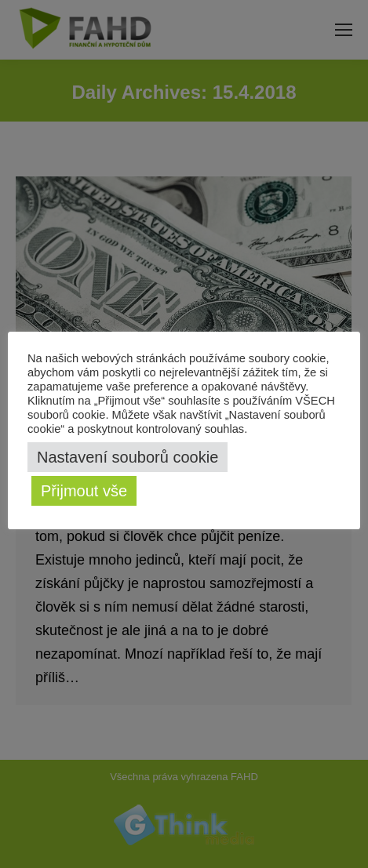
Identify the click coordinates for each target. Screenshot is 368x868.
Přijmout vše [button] (84, 491)
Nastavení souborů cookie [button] (128, 457)
